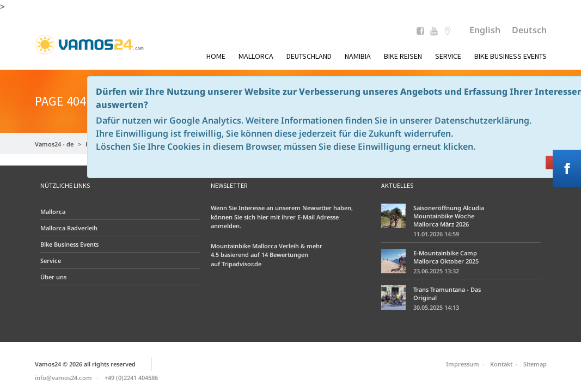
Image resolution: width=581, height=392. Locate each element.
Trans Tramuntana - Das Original (447, 293)
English (485, 30)
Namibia (358, 56)
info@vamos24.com (63, 378)
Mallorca (256, 56)
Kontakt (501, 364)
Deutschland (309, 56)
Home (216, 56)
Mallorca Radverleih (69, 228)
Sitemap (535, 364)
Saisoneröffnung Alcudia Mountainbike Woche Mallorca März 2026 (449, 216)
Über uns (53, 277)
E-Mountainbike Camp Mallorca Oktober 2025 (446, 257)
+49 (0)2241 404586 (131, 378)
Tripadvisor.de (241, 264)
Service (448, 56)
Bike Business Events (510, 56)
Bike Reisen (403, 56)
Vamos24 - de (54, 144)
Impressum (463, 364)
